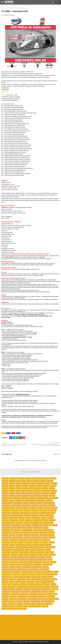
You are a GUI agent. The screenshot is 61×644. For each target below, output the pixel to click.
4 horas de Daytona (50, 547)
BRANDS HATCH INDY (25, 577)
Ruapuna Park (23, 599)
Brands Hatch (35, 532)
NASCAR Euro (34, 594)
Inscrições (13, 478)
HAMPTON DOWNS (32, 557)
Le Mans (33, 560)
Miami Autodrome (36, 592)
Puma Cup (30, 528)
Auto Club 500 (7, 525)
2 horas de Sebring (35, 569)
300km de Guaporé (37, 537)
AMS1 (56, 572)
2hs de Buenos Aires (28, 572)
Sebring (22, 520)
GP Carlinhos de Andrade (48, 582)
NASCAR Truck (37, 518)
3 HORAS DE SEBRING (37, 523)
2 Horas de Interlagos (23, 569)
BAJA (16, 577)
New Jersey (13, 596)
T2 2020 (11, 8)
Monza (29, 518)
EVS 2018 (6, 582)
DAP (29, 579)
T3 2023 (19, 486)
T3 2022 (46, 488)
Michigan (22, 518)
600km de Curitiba (49, 530)
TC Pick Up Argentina (8, 530)
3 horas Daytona (52, 510)
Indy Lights (26, 496)
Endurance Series (37, 478)
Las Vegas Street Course (9, 589)
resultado (6, 478)
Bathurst (6, 540)
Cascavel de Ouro (8, 498)
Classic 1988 (22, 579)
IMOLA (54, 584)
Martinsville (6, 592)
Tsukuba (28, 604)
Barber (45, 537)
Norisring (21, 542)
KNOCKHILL (34, 587)
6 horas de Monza (48, 572)
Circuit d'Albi (6, 555)
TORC (5, 604)
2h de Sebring (17, 572)
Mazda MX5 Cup (21, 491)
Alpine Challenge (7, 532)
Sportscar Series (36, 601)
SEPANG (54, 562)
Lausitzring (20, 589)
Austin (48, 550)
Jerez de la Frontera (24, 587)
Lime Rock (28, 589)
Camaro (5, 579)
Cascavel (36, 505)
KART (55, 525)
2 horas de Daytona (18, 537)
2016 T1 (27, 537)
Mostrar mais (56, 454)
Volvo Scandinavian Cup (9, 523)
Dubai (55, 579)
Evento (18, 582)
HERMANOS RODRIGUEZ (35, 540)
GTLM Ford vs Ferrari (46, 525)
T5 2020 (31, 493)
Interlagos (50, 500)
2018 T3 (33, 486)
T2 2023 (41, 483)
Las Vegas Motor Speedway (21, 560)
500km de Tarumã (19, 550)
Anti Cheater (40, 574)
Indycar (13, 433)
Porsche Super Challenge (19, 528)
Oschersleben (39, 562)
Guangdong (23, 584)
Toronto (46, 567)
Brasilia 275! (15, 552)
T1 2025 (52, 488)
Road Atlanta (14, 599)
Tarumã (52, 542)
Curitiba (27, 555)
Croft (21, 555)
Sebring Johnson (33, 599)
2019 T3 (19, 483)
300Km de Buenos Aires (23, 547)
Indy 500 (8, 433)
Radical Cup (29, 542)
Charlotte (43, 532)
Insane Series (36, 510)
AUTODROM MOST (8, 574)
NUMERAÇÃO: (5, 90)
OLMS (44, 518)
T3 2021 (5, 491)
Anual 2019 (16, 513)
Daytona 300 (35, 555)
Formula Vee (23, 540)
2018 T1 (12, 491)
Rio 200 (46, 528)
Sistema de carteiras (8, 601)
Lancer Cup (37, 491)
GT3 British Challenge (17, 515)
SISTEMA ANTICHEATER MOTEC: (11, 99)
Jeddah (49, 557)
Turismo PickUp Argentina (9, 569)
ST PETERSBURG (16, 564)
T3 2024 (44, 481)
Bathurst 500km (36, 577)
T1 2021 (13, 496)
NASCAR (6, 481)
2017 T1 (53, 496)
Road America (14, 520)
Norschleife (33, 596)
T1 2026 (12, 486)
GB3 (54, 513)
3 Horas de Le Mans (46, 545)
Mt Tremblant (16, 594)
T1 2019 (39, 486)
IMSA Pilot (42, 557)
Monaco (52, 592)
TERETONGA (27, 567)
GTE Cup (27, 515)
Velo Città (6, 545)
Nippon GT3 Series (23, 596)
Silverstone (28, 535)
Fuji (38, 582)
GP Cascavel (6, 515)
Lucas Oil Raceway (42, 560)
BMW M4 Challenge (26, 513)
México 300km (25, 594)
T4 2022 (46, 493)
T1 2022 (54, 491)
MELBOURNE (36, 589)
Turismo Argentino (28, 530)
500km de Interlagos (31, 500)
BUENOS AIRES (17, 525)
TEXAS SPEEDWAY (37, 567)
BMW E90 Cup (27, 505)
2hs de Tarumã (38, 530)
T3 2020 (5, 493)
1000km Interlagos (21, 545)
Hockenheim (51, 532)
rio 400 (27, 523)
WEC (26, 606)
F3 (41, 555)
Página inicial (5, 8)
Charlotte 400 (44, 505)
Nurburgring (22, 562)
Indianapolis (33, 498)
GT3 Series (47, 486)
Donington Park (14, 540)
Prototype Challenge (36, 496)
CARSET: (4, 95)
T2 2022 (24, 493)
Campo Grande (24, 552)
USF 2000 (53, 520)
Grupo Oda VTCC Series (9, 508)
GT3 (18, 493)
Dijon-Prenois (47, 579)
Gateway (28, 510)
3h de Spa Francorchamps (37, 547)
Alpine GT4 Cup (7, 513)
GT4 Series (15, 510)
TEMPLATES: (5, 91)
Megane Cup (26, 592)
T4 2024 (55, 483)
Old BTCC (51, 518)
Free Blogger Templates (43, 642)
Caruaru (33, 552)
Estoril (12, 582)
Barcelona (52, 537)
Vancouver (19, 606)
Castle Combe (41, 552)
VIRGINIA (41, 604)
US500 (34, 604)
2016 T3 (40, 508)
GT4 (5, 584)
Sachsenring (38, 564)
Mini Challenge (7, 528)
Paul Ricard (52, 596)
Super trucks (44, 535)
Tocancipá (20, 604)
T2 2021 (25, 488)
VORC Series (49, 604)
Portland (47, 562)
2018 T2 (12, 483)
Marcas (19, 488)
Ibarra (5, 587)
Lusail (50, 560)
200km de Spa (45, 569)
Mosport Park (7, 594)
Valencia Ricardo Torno (9, 606)
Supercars (13, 567)
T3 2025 (5, 483)
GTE (22, 510)
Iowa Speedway (13, 587)
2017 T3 (12, 488)
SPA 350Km (6, 564)
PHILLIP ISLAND (42, 596)
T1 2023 (39, 488)
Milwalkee (6, 562)
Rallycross (20, 535)
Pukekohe (6, 599)
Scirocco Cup (19, 503)
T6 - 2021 (33, 508)
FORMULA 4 (6, 505)
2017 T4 (53, 493)
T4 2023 (5, 488)
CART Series (27, 483)
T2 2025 (37, 481)
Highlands (31, 584)
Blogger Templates (23, 642)
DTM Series (36, 513)
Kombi (48, 587)
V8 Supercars (39, 493)
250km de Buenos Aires (37, 503)
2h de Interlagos (7, 572)
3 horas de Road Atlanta (9, 547)
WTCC (12, 545)
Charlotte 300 (50, 552)
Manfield (56, 589)
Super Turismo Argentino (48, 601)
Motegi (14, 542)
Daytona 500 (41, 500)
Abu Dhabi (18, 574)
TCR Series (46, 478)
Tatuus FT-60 (12, 604)
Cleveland (15, 555)
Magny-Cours (7, 542)
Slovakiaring (18, 601)
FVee (46, 555)
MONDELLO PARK (46, 589)
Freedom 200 (7, 510)
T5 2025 (32, 488)
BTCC (20, 496)
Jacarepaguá (46, 540)
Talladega (18, 530)
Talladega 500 (44, 542)
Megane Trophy (13, 518)
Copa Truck (17, 498)
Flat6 (24, 582)
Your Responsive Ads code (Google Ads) (31, 472)
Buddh (45, 577)
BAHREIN (54, 574)
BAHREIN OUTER (7, 577)
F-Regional (6, 496)
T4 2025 (51, 481)
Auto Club (17, 532)
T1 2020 (55, 498)
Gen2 (10, 584)
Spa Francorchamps (17, 505)
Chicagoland (13, 579)
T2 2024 (30, 481)
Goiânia (16, 584)
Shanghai (42, 599)
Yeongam (45, 606)
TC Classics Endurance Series (41, 520)
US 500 (12, 500)
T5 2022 (26, 503)
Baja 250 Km (6, 552)
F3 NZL (29, 525)
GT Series (25, 498)
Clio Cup (54, 478)
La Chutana (55, 587)
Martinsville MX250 (16, 592)
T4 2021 (26, 508)
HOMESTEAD (35, 515)
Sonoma (5, 567)
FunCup (14, 557)
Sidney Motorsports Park (53, 599)
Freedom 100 (7, 557)
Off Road (19, 508)
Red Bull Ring (38, 528)
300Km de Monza (49, 523)
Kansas (42, 587)
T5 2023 (36, 542)
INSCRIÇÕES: (5, 88)
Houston (39, 584)
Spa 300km (27, 601)
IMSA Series (21, 478)
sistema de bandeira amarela (10, 609)
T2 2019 (24, 481)
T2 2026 (48, 483)
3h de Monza (38, 572)
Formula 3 (53, 555)
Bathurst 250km (25, 532)
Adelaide (25, 574)
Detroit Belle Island (37, 579)
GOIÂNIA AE (22, 557)
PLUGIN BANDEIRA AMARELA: (10, 100)
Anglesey (32, 574)
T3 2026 (52, 535)
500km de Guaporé (8, 550)
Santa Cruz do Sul (48, 564)
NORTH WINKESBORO (51, 594)
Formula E (52, 505)
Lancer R (6, 535)
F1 (24, 525)
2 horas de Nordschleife (34, 545)
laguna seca (20, 523)
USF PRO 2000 (20, 500)
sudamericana (23, 609)
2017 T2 (29, 491)
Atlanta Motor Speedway (38, 550)
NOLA (42, 594)
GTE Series (36, 525)
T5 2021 (12, 493)
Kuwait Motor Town (8, 560)
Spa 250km (36, 535)
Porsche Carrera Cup (8, 503)
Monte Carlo (14, 562)
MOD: (3, 93)
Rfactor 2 (6, 520)
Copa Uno (47, 508)
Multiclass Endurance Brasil (44, 498)
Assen (48, 574)
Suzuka (20, 567)
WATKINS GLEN (7, 537)
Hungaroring (46, 584)
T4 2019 (54, 486)
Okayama (30, 562)
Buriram (51, 577)
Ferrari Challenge (46, 513)
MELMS (5, 518)
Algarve (28, 550)
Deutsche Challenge (50, 503)
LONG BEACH (50, 515)
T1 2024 (26, 486)
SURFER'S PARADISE (27, 564)
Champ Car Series (15, 481)
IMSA (42, 515)
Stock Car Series (46, 491)
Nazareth (6, 596)
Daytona (55, 508)
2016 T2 (44, 510)
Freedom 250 (31, 582)
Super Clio (29, 520)
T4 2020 (46, 496)
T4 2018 (5, 500)
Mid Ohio (45, 592)
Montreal (13, 535)
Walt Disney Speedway (35, 606)
